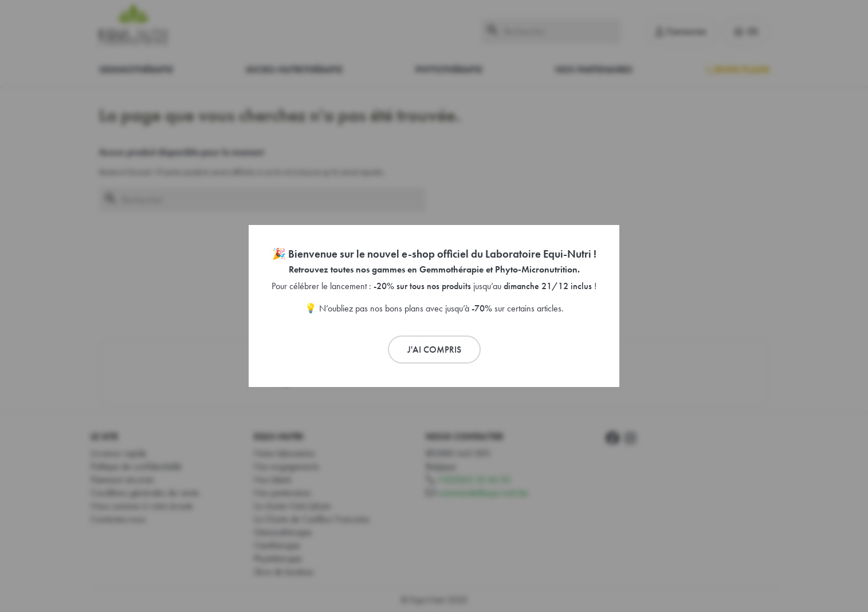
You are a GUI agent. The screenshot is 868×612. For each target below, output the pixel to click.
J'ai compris (434, 350)
